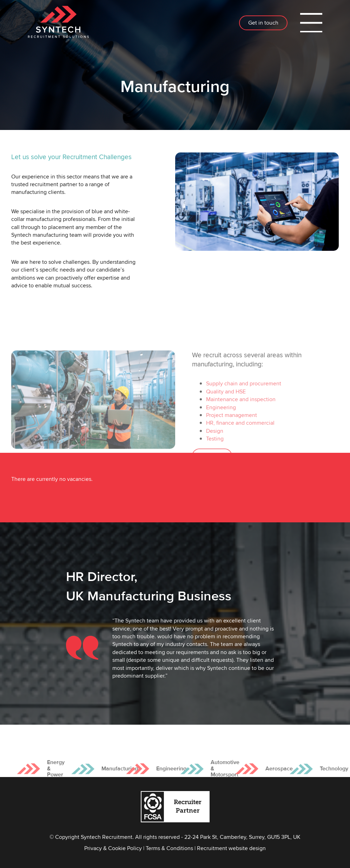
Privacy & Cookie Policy (113, 848)
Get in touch (263, 23)
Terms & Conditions (169, 848)
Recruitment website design (231, 848)
